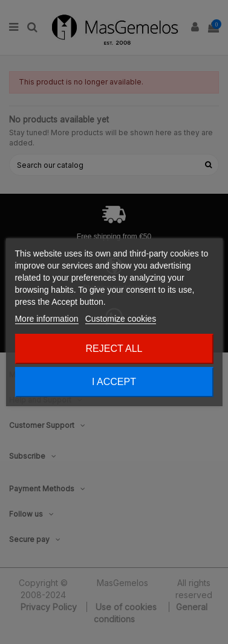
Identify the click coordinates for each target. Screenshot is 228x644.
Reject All (114, 349)
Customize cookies (121, 319)
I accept (114, 382)
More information (46, 319)
